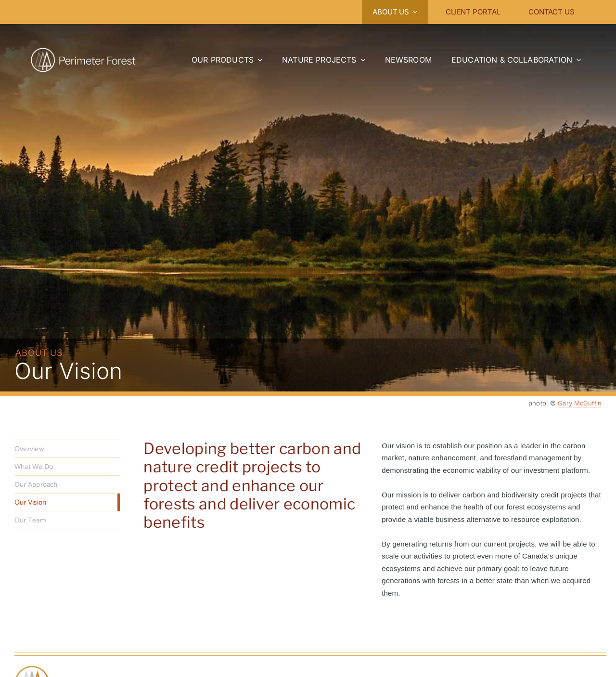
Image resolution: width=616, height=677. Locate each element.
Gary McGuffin (580, 403)
